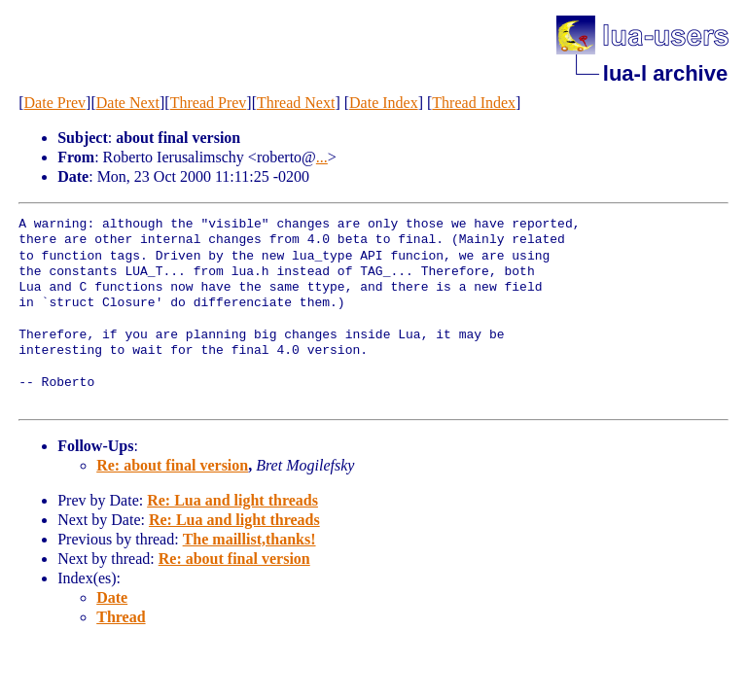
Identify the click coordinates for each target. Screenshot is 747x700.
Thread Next (296, 103)
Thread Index (474, 103)
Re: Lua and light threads (232, 500)
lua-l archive (665, 73)
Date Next (128, 103)
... (322, 157)
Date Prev (55, 103)
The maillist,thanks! (249, 539)
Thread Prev (209, 103)
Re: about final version (172, 465)
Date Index (384, 103)
